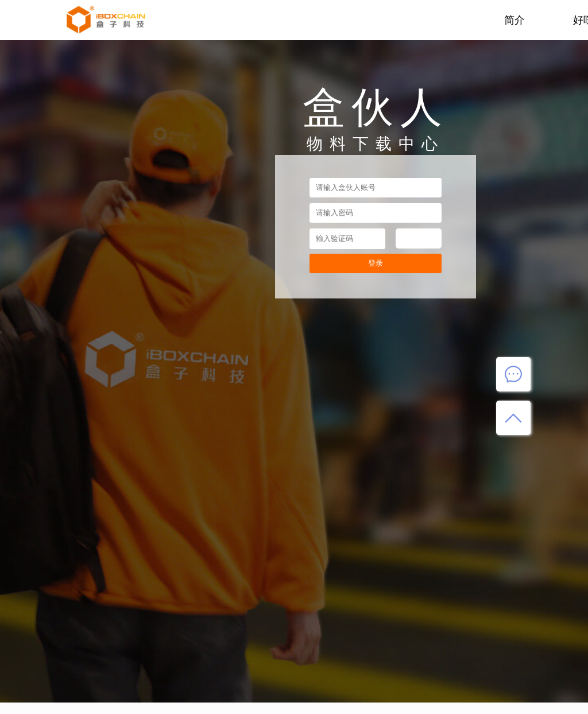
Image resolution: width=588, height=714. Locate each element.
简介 (514, 20)
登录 (376, 263)
